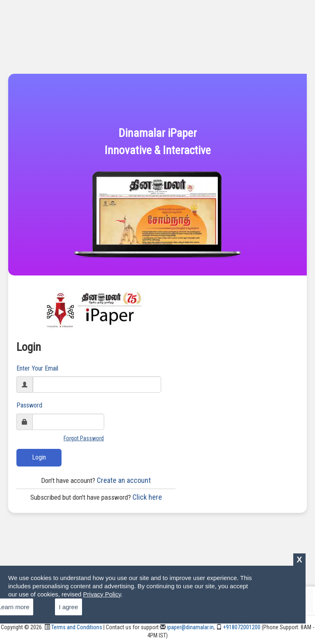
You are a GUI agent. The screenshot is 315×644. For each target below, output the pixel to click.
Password (29, 405)
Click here (96, 497)
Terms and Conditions (73, 627)
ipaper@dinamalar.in (187, 627)
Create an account (96, 480)
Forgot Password (84, 438)
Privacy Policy (102, 594)
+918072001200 (238, 627)
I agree (69, 607)
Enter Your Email (37, 368)
